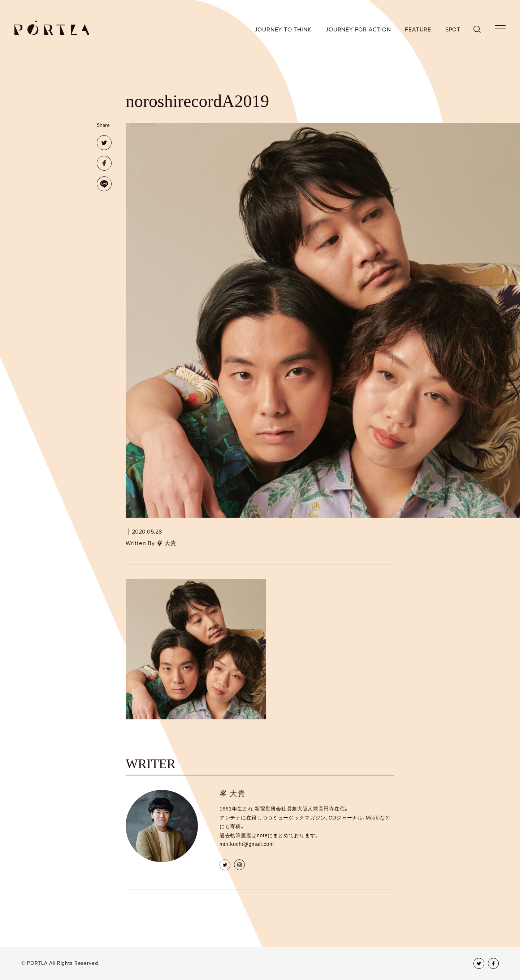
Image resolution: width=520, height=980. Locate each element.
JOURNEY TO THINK (283, 30)
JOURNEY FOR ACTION (358, 30)
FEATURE (418, 30)
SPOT (453, 30)
